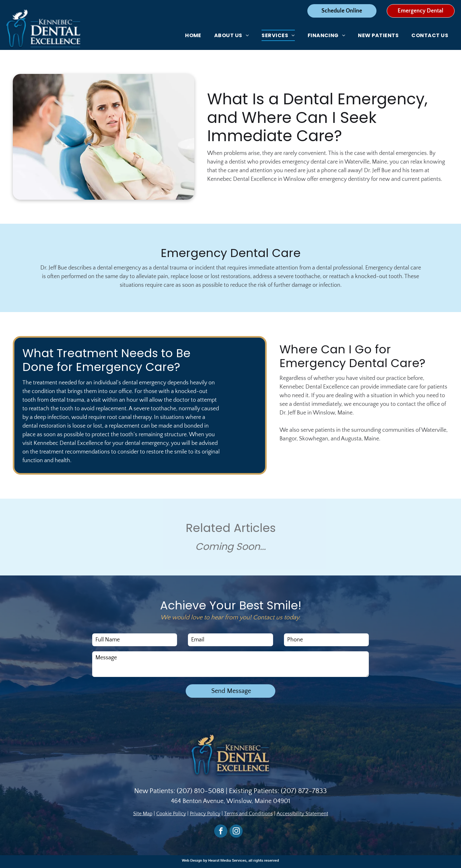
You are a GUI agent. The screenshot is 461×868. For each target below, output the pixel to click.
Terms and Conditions (248, 814)
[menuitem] (193, 35)
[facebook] (221, 832)
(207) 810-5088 (200, 791)
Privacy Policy (205, 814)
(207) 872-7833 (304, 791)
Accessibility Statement (302, 814)
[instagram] (236, 832)
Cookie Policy (171, 814)
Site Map (143, 814)
